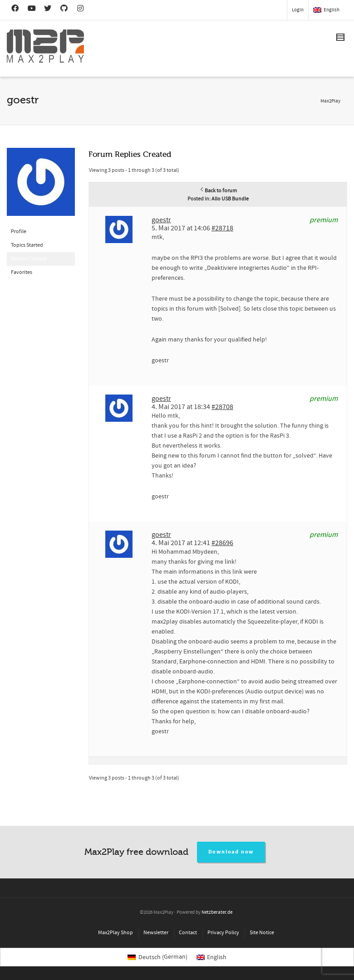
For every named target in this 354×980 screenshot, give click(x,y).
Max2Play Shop (116, 933)
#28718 (222, 228)
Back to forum (218, 191)
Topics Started (27, 245)
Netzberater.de (217, 912)
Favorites (22, 272)
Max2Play (330, 101)
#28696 (222, 543)
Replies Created (29, 259)
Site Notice (262, 933)
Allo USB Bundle (230, 199)
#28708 (222, 407)
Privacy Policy (223, 933)
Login (298, 10)
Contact (188, 933)
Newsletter (156, 933)
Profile (19, 232)
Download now (231, 852)
